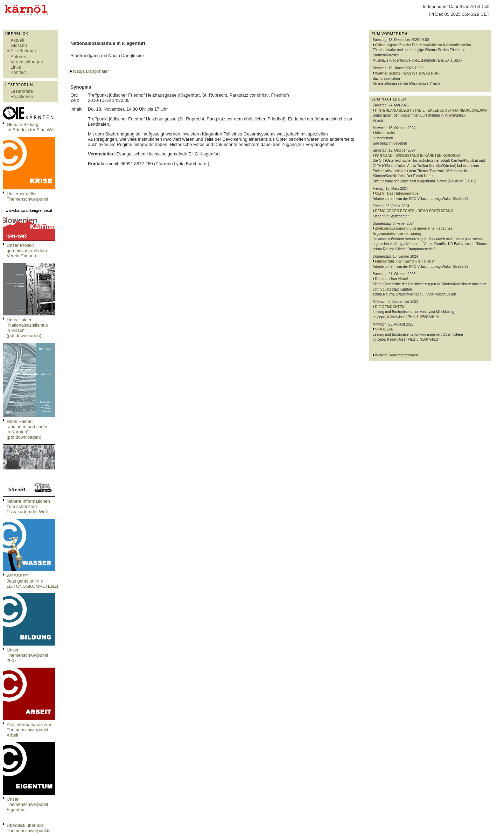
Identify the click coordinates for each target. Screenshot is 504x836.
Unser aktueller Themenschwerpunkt (27, 196)
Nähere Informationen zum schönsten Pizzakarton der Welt (28, 506)
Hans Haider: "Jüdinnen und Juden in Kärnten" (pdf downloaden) (28, 429)
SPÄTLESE (384, 329)
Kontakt (18, 72)
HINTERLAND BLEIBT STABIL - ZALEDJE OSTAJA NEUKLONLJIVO (431, 110)
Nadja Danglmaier (91, 71)
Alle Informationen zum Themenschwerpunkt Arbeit (30, 730)
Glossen (19, 45)
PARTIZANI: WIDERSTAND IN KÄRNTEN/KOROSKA (418, 156)
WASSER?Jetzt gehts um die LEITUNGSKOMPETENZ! (32, 581)
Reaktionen (22, 96)
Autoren (18, 57)
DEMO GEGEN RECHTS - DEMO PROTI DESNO (414, 211)
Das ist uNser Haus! (391, 279)
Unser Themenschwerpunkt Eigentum (27, 804)
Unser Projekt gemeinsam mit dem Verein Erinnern (27, 250)
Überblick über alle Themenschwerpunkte (29, 828)
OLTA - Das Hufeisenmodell (398, 193)
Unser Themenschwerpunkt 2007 (27, 655)
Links (16, 67)
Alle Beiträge (23, 51)
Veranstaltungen (27, 62)
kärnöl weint (385, 133)
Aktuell (17, 40)
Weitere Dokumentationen (396, 355)
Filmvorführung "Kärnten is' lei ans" (405, 261)
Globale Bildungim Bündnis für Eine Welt (31, 127)
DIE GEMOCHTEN (390, 307)
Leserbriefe (22, 91)
